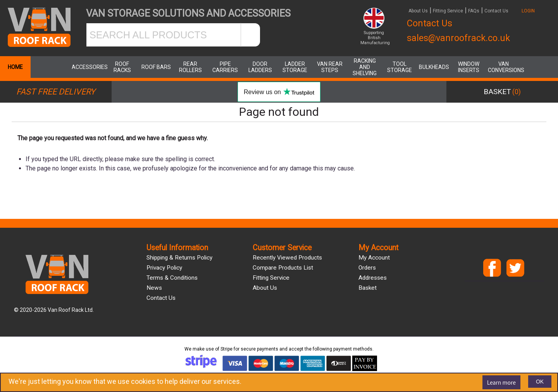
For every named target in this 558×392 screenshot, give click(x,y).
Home (15, 67)
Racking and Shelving (365, 67)
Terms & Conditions (172, 278)
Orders (367, 268)
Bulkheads (434, 67)
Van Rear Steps (330, 67)
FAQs (474, 11)
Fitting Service (448, 11)
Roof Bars (156, 67)
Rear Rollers (190, 67)
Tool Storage (400, 67)
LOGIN (528, 11)
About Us (418, 11)
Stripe (226, 349)
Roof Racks (122, 67)
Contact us (161, 298)
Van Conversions (503, 67)
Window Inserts (469, 67)
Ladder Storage (295, 67)
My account (374, 258)
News (154, 288)
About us (265, 288)
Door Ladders (260, 67)
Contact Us (496, 11)
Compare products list (283, 268)
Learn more (501, 382)
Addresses (373, 278)
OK (540, 382)
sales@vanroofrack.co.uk (458, 38)
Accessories (87, 67)
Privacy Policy (164, 268)
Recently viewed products (287, 258)
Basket (368, 288)
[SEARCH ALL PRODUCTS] (164, 35)
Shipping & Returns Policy (179, 258)
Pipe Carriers (225, 67)
